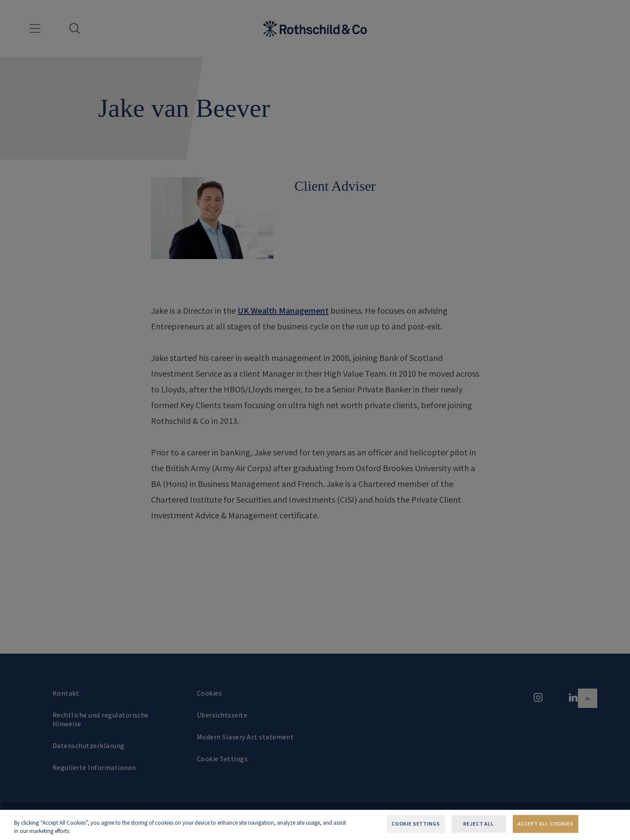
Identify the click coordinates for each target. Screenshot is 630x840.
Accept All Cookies (546, 824)
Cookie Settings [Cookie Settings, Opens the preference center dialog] (416, 824)
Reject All (478, 824)
